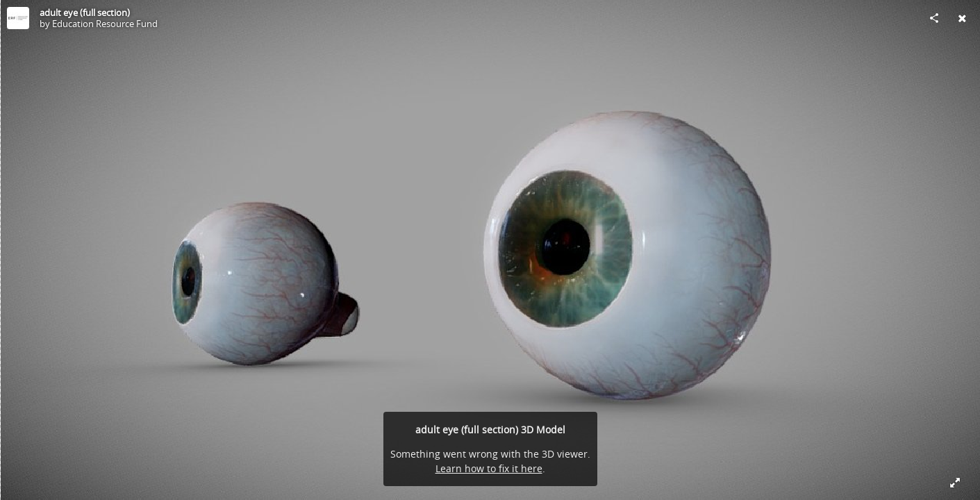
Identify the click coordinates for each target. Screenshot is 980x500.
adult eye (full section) (85, 12)
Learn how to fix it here (489, 468)
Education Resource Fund (105, 24)
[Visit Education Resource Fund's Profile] (18, 18)
